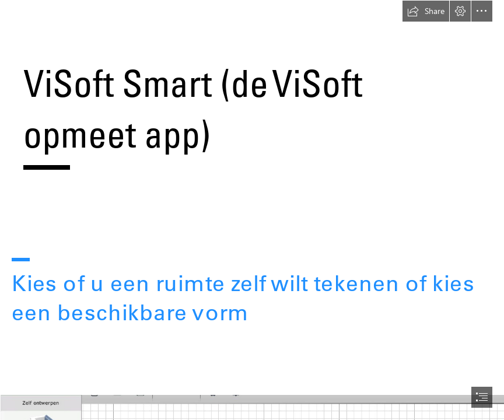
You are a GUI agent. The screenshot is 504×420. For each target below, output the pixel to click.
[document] (252, 210)
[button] (426, 11)
